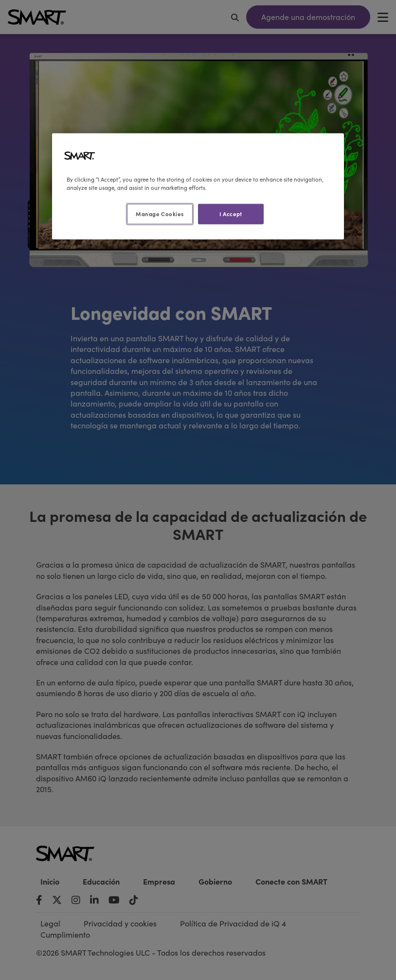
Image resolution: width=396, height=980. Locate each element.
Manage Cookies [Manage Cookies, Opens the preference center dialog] (160, 214)
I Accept (231, 214)
